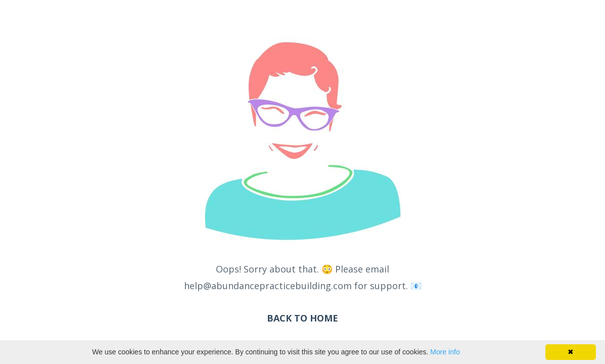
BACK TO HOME (302, 318)
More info (445, 352)
